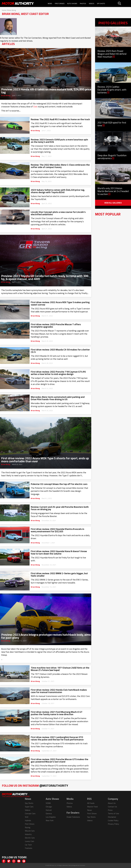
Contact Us (112, 807)
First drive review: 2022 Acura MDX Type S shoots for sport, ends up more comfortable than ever (45, 459)
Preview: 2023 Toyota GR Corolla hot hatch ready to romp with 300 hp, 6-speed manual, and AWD (45, 277)
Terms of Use (113, 813)
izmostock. (82, 865)
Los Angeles (51, 817)
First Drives (60, 3)
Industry (28, 834)
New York (50, 820)
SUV (27, 817)
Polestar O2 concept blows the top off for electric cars (59, 484)
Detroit (49, 810)
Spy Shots (101, 3)
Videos (92, 3)
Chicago (49, 807)
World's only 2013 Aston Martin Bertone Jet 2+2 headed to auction (113, 191)
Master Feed (92, 807)
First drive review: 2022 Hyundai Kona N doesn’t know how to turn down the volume (59, 552)
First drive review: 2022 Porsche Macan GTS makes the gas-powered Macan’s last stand (60, 760)
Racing (28, 827)
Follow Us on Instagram (35, 786)
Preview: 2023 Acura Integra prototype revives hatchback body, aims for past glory (46, 635)
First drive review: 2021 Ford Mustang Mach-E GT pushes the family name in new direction (57, 713)
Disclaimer (112, 817)
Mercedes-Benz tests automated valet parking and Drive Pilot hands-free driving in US (58, 398)
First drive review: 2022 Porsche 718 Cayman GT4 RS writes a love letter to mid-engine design (58, 373)
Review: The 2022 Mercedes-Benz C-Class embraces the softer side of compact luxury (60, 166)
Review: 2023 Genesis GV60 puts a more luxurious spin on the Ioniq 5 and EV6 (59, 141)
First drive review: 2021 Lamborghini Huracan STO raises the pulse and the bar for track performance (57, 738)
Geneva (49, 813)
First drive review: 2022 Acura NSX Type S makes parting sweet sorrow (60, 303)
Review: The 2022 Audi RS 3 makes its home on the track (60, 119)
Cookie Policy (113, 820)
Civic (35, 107)
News (50, 3)
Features (29, 848)
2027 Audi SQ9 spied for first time (112, 124)
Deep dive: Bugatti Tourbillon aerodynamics (112, 157)
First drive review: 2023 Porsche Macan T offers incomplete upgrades (56, 326)
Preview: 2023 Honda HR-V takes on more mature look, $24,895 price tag (46, 90)
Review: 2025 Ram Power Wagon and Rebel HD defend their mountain (112, 54)
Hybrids (28, 820)
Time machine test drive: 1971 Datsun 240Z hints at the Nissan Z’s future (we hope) (60, 669)
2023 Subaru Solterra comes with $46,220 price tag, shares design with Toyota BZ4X (58, 191)
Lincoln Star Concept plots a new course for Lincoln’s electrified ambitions (58, 213)
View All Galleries (113, 203)
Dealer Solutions (73, 817)
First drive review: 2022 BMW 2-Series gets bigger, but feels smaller (59, 575)
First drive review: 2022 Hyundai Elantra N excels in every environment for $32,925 (57, 530)
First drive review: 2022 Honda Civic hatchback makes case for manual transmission (59, 691)
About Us (112, 803)
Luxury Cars (30, 841)
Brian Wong (6, 95)
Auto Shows (72, 3)
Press (110, 810)
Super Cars (29, 807)
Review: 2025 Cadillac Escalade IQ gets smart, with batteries (112, 90)
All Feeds (91, 803)
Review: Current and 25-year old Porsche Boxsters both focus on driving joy (60, 508)
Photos (83, 3)
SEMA (48, 803)
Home (4, 10)
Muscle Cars (30, 831)
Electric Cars (30, 838)
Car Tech (28, 845)
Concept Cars (30, 813)
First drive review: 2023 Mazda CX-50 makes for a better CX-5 (60, 351)
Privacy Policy (113, 824)
